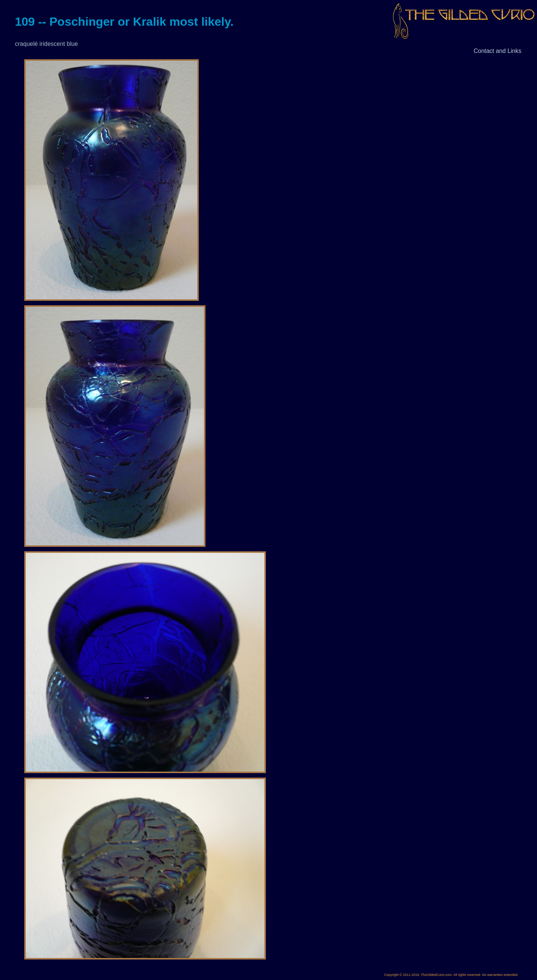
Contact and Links (497, 51)
